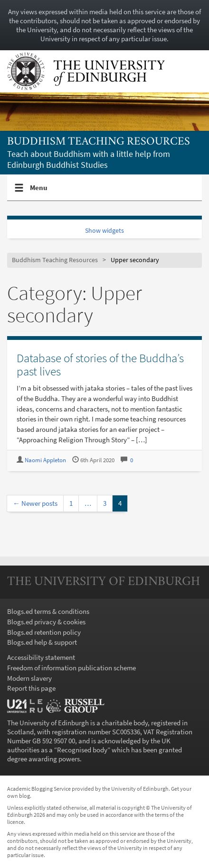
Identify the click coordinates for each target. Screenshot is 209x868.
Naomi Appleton (45, 460)
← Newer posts (35, 503)
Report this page (31, 688)
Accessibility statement (41, 657)
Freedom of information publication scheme (71, 668)
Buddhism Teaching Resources (99, 142)
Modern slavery (29, 678)
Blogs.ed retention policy (44, 632)
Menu (39, 192)
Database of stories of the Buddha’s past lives (100, 365)
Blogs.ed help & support (42, 642)
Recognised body (82, 750)
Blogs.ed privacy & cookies (46, 622)
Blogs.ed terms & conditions (48, 611)
